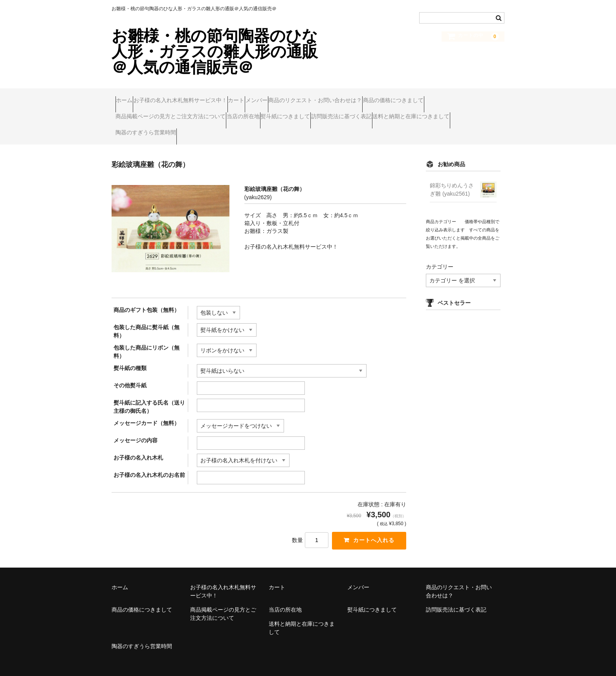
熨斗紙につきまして (396, 113)
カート (270, 97)
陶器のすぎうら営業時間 (319, 130)
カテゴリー (440, 260)
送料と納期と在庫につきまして (235, 130)
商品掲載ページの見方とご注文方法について (251, 113)
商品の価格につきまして (150, 113)
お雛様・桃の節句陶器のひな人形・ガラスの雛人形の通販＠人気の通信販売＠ (215, 51)
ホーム (128, 97)
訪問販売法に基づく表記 (150, 130)
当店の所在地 (339, 113)
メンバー (306, 97)
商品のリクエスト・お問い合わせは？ (379, 97)
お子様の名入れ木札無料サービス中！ (199, 97)
